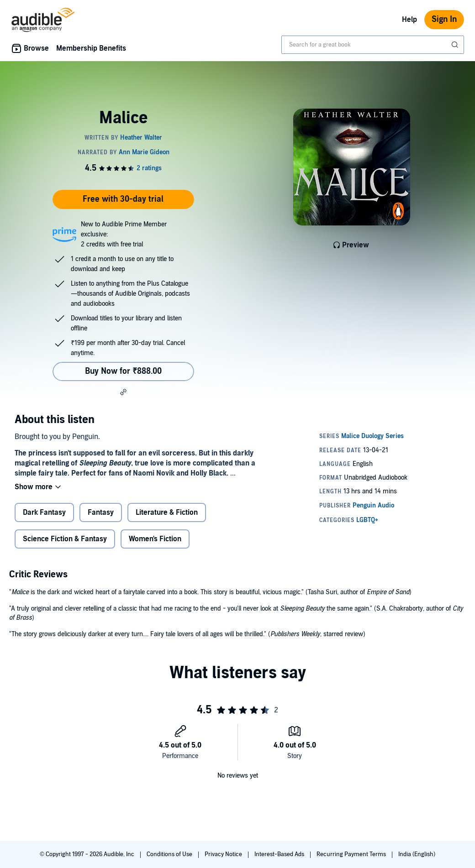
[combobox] (373, 45)
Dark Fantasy (44, 512)
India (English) (417, 854)
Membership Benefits (91, 48)
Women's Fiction (155, 539)
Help (409, 20)
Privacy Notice (224, 854)
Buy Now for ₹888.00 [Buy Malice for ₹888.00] (123, 371)
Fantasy (101, 512)
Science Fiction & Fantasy (65, 539)
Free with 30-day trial (123, 199)
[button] (123, 392)
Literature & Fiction (167, 512)
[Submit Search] (456, 45)
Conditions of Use (170, 854)
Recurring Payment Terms (352, 854)
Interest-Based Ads (280, 854)
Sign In (444, 19)
